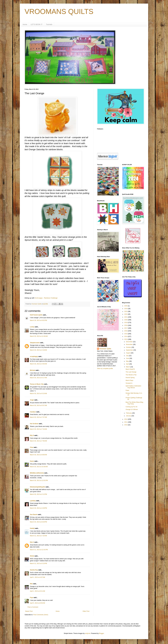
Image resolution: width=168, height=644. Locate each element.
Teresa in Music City (37, 384)
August (128, 353)
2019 (126, 323)
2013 (126, 339)
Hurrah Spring (130, 378)
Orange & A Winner (132, 409)
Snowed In (129, 383)
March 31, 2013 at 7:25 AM (38, 536)
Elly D (32, 435)
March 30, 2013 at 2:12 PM (38, 494)
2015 (126, 334)
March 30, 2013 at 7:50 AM (38, 441)
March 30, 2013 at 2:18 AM (38, 350)
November (129, 344)
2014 (126, 336)
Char (32, 447)
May (127, 361)
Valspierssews (35, 343)
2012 (126, 419)
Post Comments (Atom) (41, 615)
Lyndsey (33, 501)
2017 (126, 328)
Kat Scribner (34, 424)
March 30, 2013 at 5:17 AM (38, 378)
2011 (126, 422)
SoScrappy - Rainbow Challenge (46, 298)
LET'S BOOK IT (36, 24)
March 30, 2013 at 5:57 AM (38, 405)
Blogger (101, 633)
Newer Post (29, 611)
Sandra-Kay (34, 570)
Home (25, 24)
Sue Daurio (34, 515)
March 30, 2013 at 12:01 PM (39, 480)
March (128, 367)
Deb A (32, 542)
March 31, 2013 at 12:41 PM (39, 550)
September (130, 350)
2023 (126, 311)
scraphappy (34, 356)
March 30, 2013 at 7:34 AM (38, 429)
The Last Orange (131, 372)
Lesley (32, 327)
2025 (126, 306)
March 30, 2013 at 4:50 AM (38, 364)
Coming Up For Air (131, 407)
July (127, 356)
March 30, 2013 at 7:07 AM (38, 417)
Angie (32, 400)
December (129, 342)
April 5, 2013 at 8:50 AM (37, 603)
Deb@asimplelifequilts (38, 487)
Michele (33, 370)
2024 (126, 309)
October (129, 347)
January (129, 416)
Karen (32, 461)
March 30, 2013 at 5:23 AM (38, 394)
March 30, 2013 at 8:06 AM (38, 455)
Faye (32, 598)
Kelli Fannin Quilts (36, 315)
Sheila (32, 556)
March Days (129, 380)
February (129, 413)
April (128, 364)
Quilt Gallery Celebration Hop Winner (133, 387)
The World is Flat (131, 375)
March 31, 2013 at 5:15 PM (38, 563)
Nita (31, 584)
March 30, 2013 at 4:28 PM (38, 508)
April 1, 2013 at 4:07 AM (37, 577)
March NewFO (130, 369)
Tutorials (49, 24)
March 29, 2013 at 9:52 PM (38, 320)
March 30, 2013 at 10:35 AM (39, 467)
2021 (126, 317)
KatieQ (32, 528)
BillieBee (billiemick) (37, 473)
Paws (127, 390)
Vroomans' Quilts (105, 349)
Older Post (86, 611)
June (128, 358)
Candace (33, 412)
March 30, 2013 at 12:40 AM (39, 336)
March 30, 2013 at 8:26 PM (38, 522)
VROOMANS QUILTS (59, 11)
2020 (126, 320)
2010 (126, 425)
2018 (126, 325)
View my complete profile (105, 369)
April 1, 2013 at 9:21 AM (37, 591)
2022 (126, 314)
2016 (126, 331)
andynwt (88, 633)
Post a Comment (33, 607)
